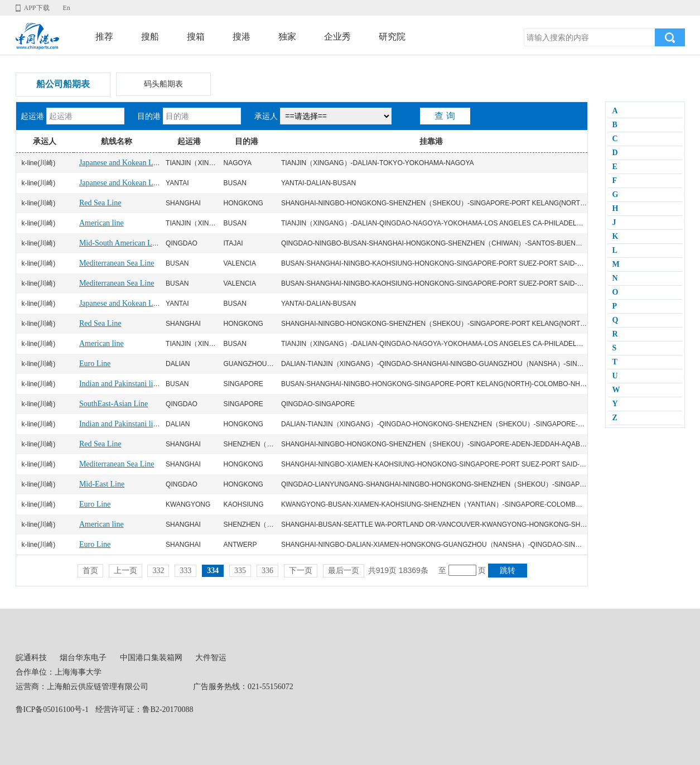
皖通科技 (31, 658)
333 (185, 571)
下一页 (301, 571)
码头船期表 (163, 84)
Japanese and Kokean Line (121, 163)
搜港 (242, 37)
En (66, 8)
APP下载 (37, 8)
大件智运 (211, 658)
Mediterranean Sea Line (117, 263)
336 (267, 571)
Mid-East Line (102, 484)
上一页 (125, 571)
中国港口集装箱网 (151, 658)
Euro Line (95, 364)
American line (102, 223)
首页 (90, 571)
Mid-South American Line (120, 243)
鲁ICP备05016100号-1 (52, 709)
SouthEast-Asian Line (114, 404)
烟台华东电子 (83, 658)
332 (158, 571)
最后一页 (344, 571)
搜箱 (196, 37)
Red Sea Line (100, 203)
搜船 (150, 37)
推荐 (104, 37)
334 (213, 571)
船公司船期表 (63, 84)
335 (240, 571)
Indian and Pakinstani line (120, 384)
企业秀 (337, 37)
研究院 (392, 37)
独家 (287, 37)
